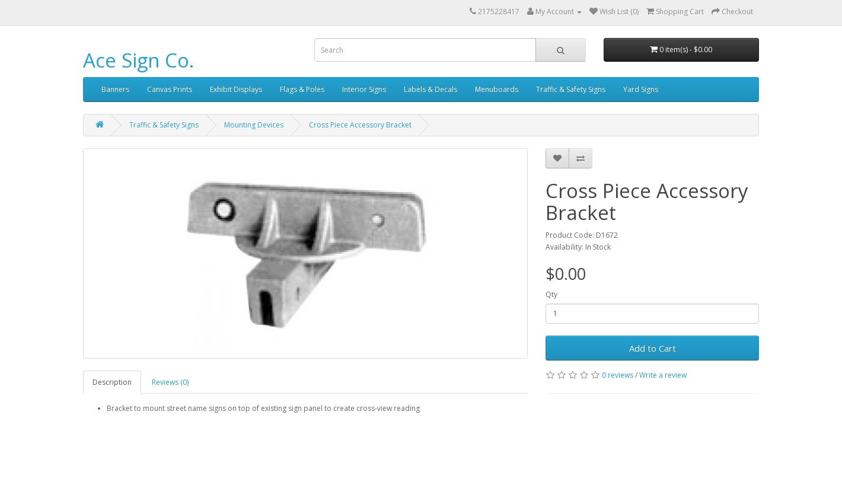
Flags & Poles (302, 89)
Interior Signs (364, 89)
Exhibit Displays (236, 89)
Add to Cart (653, 348)
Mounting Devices (254, 125)
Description (112, 382)
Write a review (663, 375)
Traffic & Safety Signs (571, 89)
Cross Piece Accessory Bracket (360, 125)
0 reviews (618, 375)
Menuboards (497, 89)
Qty (551, 294)
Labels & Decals (430, 89)
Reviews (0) (170, 382)
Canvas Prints (170, 89)
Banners (115, 89)
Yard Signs (641, 89)
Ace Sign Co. (138, 60)
